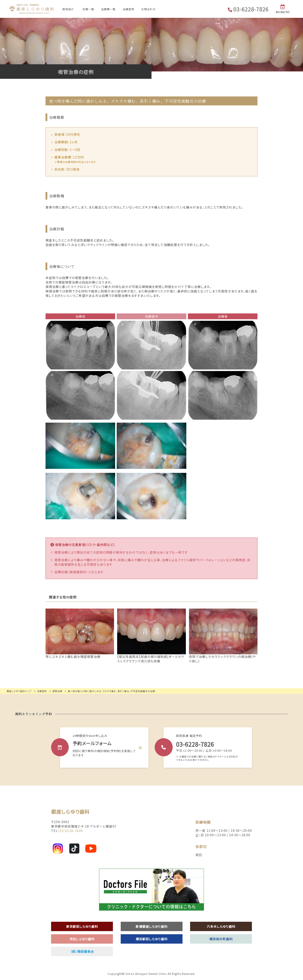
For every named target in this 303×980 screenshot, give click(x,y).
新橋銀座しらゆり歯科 (152, 926)
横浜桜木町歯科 (221, 939)
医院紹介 (68, 9)
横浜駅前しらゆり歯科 (152, 939)
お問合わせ (148, 9)
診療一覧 (88, 9)
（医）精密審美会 (82, 951)
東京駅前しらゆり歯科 (82, 926)
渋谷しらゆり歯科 (82, 939)
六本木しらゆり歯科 (221, 926)
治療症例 (129, 9)
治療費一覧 (108, 9)
